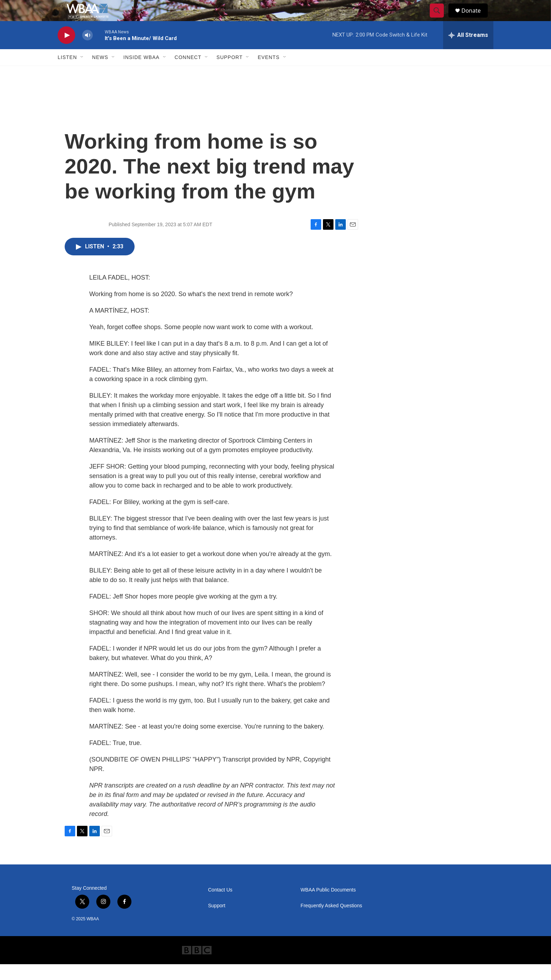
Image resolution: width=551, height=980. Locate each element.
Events (268, 73)
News (100, 73)
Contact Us (220, 906)
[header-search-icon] (440, 19)
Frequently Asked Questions (331, 922)
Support (229, 73)
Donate (475, 18)
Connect (188, 73)
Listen (67, 73)
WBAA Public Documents (328, 906)
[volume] (87, 51)
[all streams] (468, 51)
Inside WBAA (141, 73)
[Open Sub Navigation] (82, 73)
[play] (66, 51)
